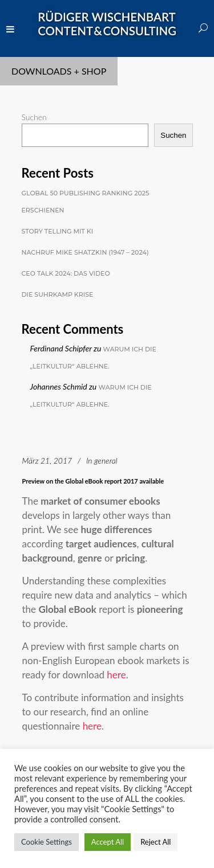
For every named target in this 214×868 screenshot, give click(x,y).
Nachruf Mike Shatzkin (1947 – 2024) (85, 252)
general (106, 460)
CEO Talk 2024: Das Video (66, 273)
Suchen (34, 117)
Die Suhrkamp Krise (58, 294)
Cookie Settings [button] (47, 842)
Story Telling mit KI (58, 231)
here (116, 675)
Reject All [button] (156, 842)
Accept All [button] (108, 842)
